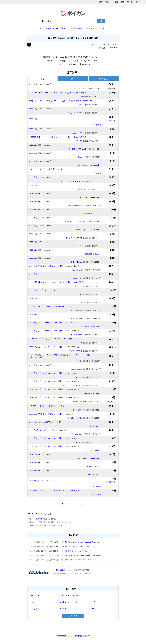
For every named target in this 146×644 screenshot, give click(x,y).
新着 (123, 2)
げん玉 (90, 105)
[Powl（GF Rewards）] (74, 560)
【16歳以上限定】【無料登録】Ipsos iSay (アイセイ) (50, 306)
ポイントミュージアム (93, 466)
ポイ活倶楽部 (96, 125)
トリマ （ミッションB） (86, 88)
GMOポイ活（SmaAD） (92, 393)
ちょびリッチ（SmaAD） (83, 377)
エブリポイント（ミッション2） (83, 222)
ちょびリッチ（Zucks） (83, 238)
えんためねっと (95, 426)
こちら (45, 525)
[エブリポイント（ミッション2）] (78, 546)
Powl (91, 97)
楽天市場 (35, 596)
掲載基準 (41, 519)
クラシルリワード (86, 311)
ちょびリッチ (87, 278)
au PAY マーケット (69, 602)
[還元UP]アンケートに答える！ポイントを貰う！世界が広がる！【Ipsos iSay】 (61, 101)
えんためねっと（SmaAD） (91, 327)
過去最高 (104, 79)
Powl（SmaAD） (86, 270)
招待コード (139, 2)
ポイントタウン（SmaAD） (82, 385)
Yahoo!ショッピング (70, 596)
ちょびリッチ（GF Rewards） (81, 181)
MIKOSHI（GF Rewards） (85, 149)
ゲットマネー (89, 189)
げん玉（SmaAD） (86, 335)
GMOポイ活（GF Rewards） (91, 197)
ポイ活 (130, 2)
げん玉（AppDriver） (85, 434)
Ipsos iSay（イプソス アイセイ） (43, 290)
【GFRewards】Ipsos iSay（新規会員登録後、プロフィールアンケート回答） (61, 356)
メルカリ (35, 602)
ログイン (109, 2)
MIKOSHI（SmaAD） (87, 402)
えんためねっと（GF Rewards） (89, 165)
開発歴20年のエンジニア (66, 570)
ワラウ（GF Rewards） (83, 369)
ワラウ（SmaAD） (85, 351)
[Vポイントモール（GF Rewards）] (79, 555)
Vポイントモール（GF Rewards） (89, 458)
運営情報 (78, 636)
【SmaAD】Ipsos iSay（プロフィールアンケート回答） (51, 339)
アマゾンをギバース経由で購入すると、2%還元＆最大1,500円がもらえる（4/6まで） (73, 28)
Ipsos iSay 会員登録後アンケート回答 (45, 422)
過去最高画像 (110, 120)
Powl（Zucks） (87, 246)
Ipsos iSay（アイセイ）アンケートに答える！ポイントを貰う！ (55, 491)
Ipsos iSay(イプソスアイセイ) (48, 430)
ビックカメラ (37, 609)
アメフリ (89, 141)
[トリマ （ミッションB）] (75, 551)
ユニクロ (94, 602)
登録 (101, 2)
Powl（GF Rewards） (85, 206)
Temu (92, 609)
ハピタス (89, 294)
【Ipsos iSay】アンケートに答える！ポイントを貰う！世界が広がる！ (57, 93)
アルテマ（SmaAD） (93, 450)
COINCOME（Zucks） (93, 254)
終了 (73, 79)
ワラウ (89, 343)
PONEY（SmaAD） (85, 418)
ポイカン (32, 514)
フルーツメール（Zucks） (83, 157)
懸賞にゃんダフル (95, 475)
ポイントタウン (86, 286)
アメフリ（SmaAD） (84, 442)
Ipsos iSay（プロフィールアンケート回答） (54, 266)
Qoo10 (63, 609)
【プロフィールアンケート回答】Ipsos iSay (47, 169)
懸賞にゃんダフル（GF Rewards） (89, 230)
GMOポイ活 (97, 495)
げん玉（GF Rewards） (84, 113)
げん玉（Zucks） (86, 133)
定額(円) (73, 72)
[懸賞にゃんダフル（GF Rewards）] (79, 542)
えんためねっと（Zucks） (92, 214)
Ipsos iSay (40, 84)
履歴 (117, 2)
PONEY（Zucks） (85, 262)
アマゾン (94, 596)
